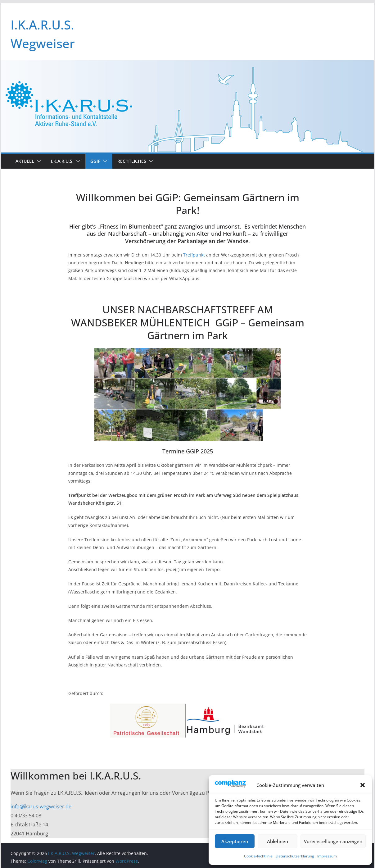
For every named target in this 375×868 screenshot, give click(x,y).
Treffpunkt (194, 255)
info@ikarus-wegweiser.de (41, 807)
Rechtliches (132, 161)
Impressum (327, 856)
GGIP (95, 161)
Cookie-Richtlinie (258, 856)
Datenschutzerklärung (295, 856)
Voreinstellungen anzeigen (333, 841)
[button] (363, 785)
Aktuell (25, 161)
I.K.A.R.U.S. (62, 161)
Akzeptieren (235, 841)
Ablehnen (278, 841)
